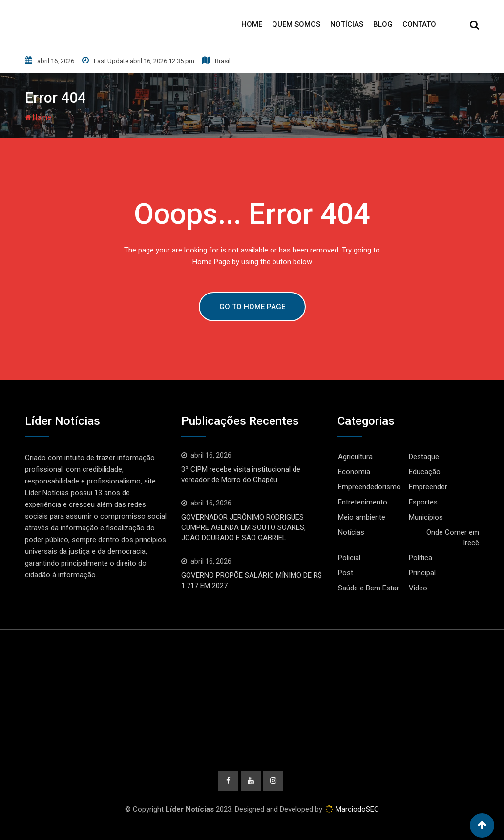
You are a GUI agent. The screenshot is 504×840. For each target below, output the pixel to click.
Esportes (423, 502)
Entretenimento (363, 502)
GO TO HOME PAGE (252, 307)
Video (418, 588)
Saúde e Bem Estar (368, 588)
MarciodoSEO (356, 810)
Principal (422, 573)
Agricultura (355, 457)
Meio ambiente (362, 517)
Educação (425, 472)
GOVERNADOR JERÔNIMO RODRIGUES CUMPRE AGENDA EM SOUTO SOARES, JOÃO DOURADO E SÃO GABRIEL (243, 527)
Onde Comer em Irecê (453, 537)
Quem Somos (296, 24)
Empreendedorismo (369, 487)
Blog (383, 24)
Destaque (424, 457)
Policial (349, 558)
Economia (354, 472)
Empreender (428, 487)
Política (420, 558)
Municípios (426, 517)
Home (252, 24)
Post (346, 573)
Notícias (347, 24)
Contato (419, 24)
